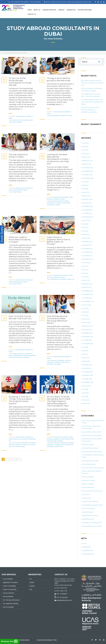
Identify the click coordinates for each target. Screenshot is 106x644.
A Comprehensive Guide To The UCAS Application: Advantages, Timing (92, 102)
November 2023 (88, 171)
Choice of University (10, 589)
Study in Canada (88, 484)
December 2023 (88, 168)
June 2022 (85, 227)
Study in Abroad (58, 441)
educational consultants (54, 203)
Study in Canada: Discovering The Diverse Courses (92, 90)
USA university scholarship (92, 526)
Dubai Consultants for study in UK (19, 445)
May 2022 (85, 231)
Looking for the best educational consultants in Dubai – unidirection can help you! (58, 159)
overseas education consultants (19, 357)
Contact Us (32, 14)
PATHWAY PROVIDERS (85, 10)
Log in (84, 543)
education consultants (58, 360)
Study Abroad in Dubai (20, 190)
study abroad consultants (20, 120)
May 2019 (85, 354)
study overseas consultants (21, 121)
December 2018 (87, 372)
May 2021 (85, 273)
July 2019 (85, 347)
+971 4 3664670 (62, 594)
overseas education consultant (59, 361)
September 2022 (88, 217)
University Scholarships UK (92, 523)
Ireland (32, 582)
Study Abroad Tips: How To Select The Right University (91, 95)
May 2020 (85, 315)
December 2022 (88, 206)
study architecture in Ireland (93, 468)
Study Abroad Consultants (92, 452)
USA (31, 589)
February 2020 (87, 326)
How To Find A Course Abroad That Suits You (20, 317)
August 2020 (87, 305)
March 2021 (86, 280)
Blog (55, 640)
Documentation (8, 596)
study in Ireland (88, 487)
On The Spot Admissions (11, 600)
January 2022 (87, 245)
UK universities (20, 446)
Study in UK (17, 439)
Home (30, 10)
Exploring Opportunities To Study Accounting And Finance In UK (92, 83)
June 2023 (85, 185)
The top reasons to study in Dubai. (18, 156)
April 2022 (86, 235)
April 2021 (86, 277)
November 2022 (88, 210)
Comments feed (88, 550)
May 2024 (85, 150)
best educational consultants (60, 201)
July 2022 (85, 224)
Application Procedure (10, 582)
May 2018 (85, 396)
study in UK (71, 279)
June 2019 (85, 351)
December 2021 (87, 249)
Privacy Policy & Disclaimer (45, 640)
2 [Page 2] (7, 459)
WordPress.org (88, 554)
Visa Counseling (8, 607)
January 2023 (87, 203)
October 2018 (87, 379)
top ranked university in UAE (92, 505)
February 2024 (87, 161)
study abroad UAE (89, 464)
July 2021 (85, 266)
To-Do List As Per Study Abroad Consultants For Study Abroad (20, 82)
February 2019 (87, 365)
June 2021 (85, 270)
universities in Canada (90, 516)
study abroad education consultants (58, 363)
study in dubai (17, 192)
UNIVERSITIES (71, 10)
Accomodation (8, 579)
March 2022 (86, 238)
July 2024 (85, 143)
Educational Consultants (61, 197)
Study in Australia (89, 480)
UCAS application (88, 509)
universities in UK (88, 519)
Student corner (88, 445)
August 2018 (86, 386)
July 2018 (85, 389)
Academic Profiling (49, 10)
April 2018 (86, 400)
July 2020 (85, 308)
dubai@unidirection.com (64, 600)
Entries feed (87, 547)
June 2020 (86, 312)
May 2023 (85, 189)
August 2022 (86, 220)
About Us (37, 10)
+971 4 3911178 (61, 588)
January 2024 (87, 164)
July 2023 (85, 182)
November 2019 (87, 337)
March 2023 (86, 196)
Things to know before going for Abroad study (59, 79)
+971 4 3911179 (61, 591)
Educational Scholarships (92, 435)
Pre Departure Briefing (11, 603)
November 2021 (87, 252)
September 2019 (88, 344)
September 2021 (88, 259)
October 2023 (87, 175)
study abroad (58, 446)
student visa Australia (90, 448)
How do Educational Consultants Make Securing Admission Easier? (57, 320)
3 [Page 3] (12, 459)
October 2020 (87, 298)
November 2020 (88, 294)
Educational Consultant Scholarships (91, 427)
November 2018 (87, 375)
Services (61, 10)
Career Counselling (9, 586)
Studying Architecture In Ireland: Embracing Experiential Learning (90, 110)
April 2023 (86, 192)
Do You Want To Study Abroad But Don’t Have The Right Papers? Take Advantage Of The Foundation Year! (59, 401)
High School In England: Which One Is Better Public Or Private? (58, 241)
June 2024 (86, 147)
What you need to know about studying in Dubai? (20, 240)
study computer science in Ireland (92, 472)
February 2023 (87, 199)
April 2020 (86, 319)
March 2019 (86, 361)
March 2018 (86, 403)
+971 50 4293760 (62, 597)
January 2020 (87, 330)
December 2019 (87, 333)
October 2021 (87, 256)
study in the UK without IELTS (92, 491)
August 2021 (86, 263)
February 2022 (87, 242)
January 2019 (87, 368)
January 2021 (87, 287)
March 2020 (86, 323)
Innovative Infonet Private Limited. (19, 640)
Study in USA (86, 498)
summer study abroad (90, 502)
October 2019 (87, 340)
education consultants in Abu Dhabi (93, 422)
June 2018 (85, 393)
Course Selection (9, 593)
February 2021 (87, 284)
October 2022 (87, 213)
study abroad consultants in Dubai (60, 198)
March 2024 (86, 157)
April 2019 (86, 358)
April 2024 (86, 154)
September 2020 (88, 301)
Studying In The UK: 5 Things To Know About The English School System (20, 400)
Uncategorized (88, 512)
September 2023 (88, 178)
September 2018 (88, 382)
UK (30, 579)
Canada (32, 586)
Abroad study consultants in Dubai (61, 115)
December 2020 (88, 291)
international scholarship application (25, 355)
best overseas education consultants (24, 443)
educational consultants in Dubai (58, 204)
